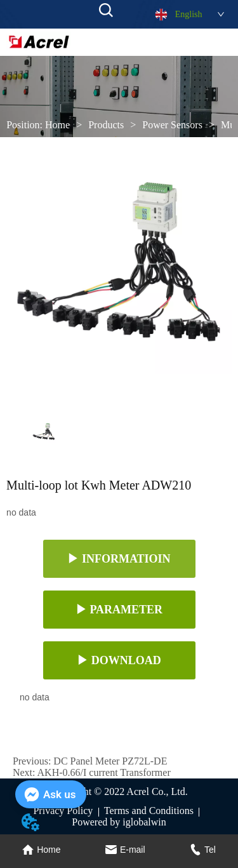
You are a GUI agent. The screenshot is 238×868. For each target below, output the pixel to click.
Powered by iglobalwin (119, 822)
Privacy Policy (63, 811)
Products (106, 125)
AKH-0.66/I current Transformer (104, 772)
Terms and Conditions (149, 811)
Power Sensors (172, 125)
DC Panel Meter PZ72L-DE (110, 761)
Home (57, 125)
